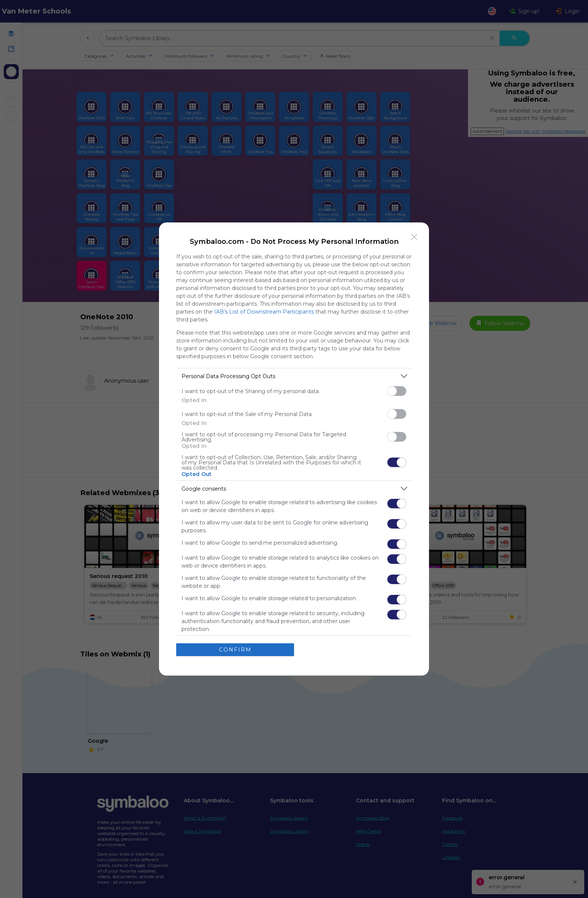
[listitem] (294, 376)
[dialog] (294, 449)
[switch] (397, 391)
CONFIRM (235, 650)
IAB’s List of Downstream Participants (264, 312)
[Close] (414, 237)
